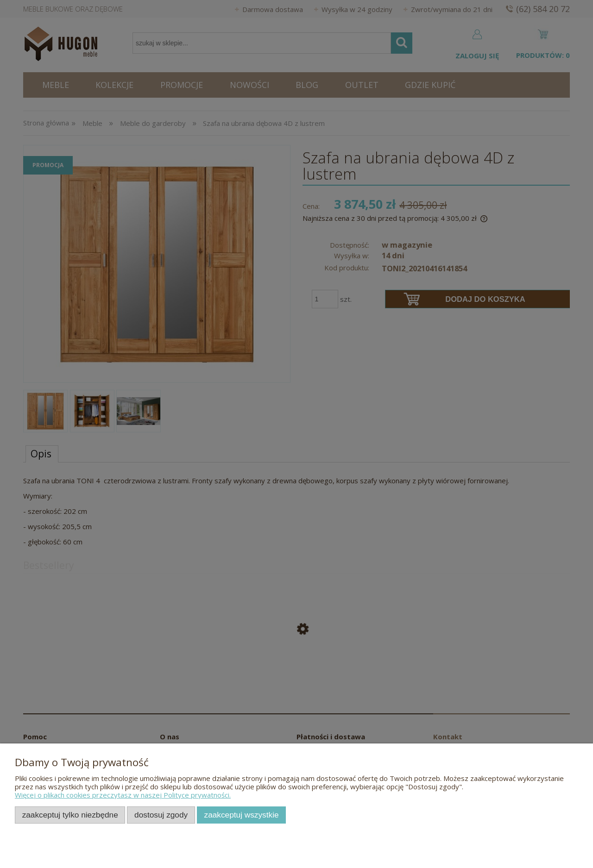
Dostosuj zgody (161, 815)
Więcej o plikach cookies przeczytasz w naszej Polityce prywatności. (123, 795)
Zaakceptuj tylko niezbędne (70, 815)
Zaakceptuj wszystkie (242, 815)
